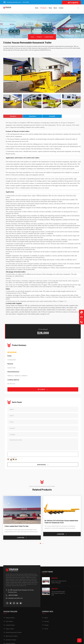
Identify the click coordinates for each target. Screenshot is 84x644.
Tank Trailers (9, 621)
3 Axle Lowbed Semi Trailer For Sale (18, 527)
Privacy (46, 625)
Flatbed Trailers (10, 618)
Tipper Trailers (10, 629)
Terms (46, 629)
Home (32, 37)
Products (39, 37)
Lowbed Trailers (49, 37)
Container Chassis (11, 640)
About (55, 8)
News (50, 8)
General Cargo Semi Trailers (14, 632)
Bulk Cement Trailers (12, 636)
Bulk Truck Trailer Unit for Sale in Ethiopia (59, 582)
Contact (61, 8)
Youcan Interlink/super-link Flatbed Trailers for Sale (58, 593)
